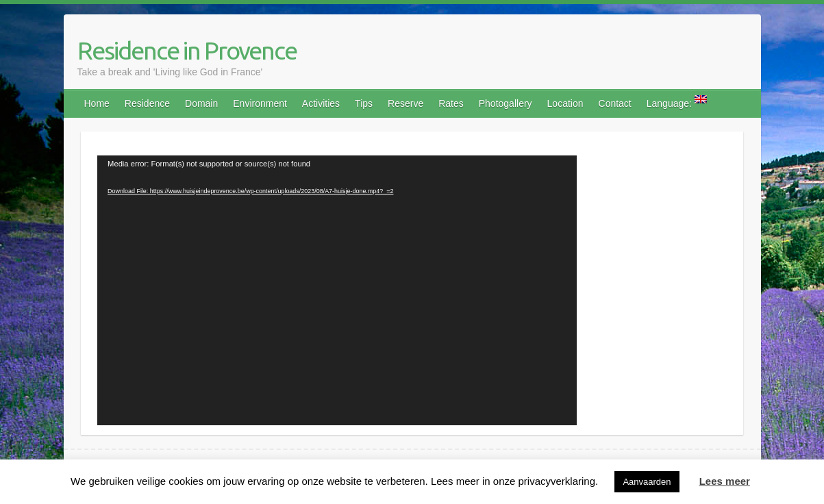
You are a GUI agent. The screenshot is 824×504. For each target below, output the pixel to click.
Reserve (405, 103)
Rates (451, 103)
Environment (260, 103)
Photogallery (505, 103)
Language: (677, 102)
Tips (364, 103)
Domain (201, 103)
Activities (321, 103)
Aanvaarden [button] (647, 482)
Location (565, 103)
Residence (147, 103)
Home (97, 103)
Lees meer (725, 481)
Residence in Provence (187, 50)
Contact (615, 103)
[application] (337, 290)
